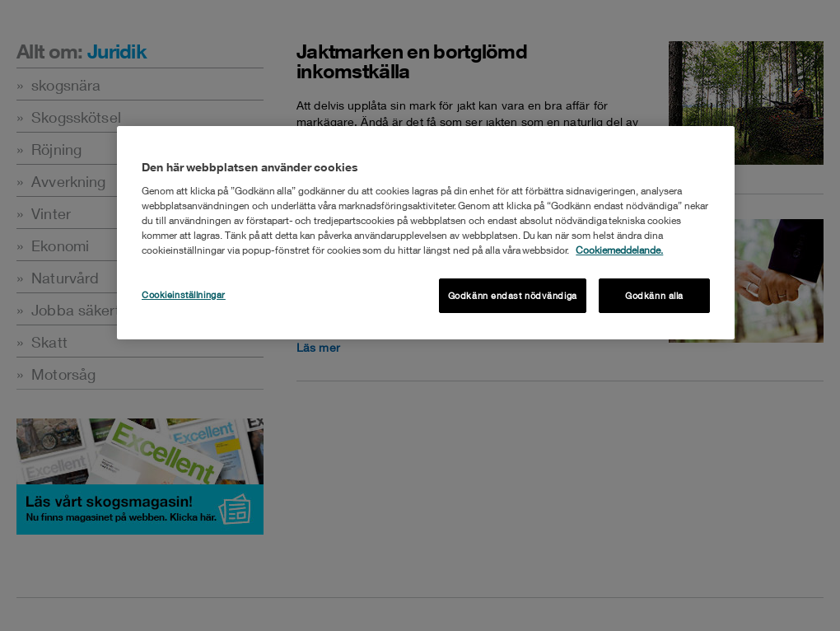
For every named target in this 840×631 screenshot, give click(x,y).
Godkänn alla (654, 295)
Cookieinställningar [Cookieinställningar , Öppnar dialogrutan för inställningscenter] (184, 294)
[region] (426, 233)
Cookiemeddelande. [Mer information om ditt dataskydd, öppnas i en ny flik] (619, 250)
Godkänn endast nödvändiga (513, 295)
